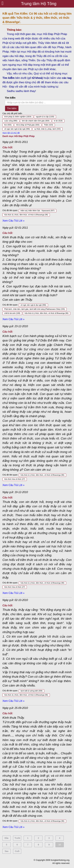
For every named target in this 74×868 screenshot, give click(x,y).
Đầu (7, 838)
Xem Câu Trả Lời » (13, 221)
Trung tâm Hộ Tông (39, 4)
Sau (6, 851)
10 (60, 845)
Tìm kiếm (10, 98)
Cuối (17, 851)
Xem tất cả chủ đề (11, 133)
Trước (17, 838)
